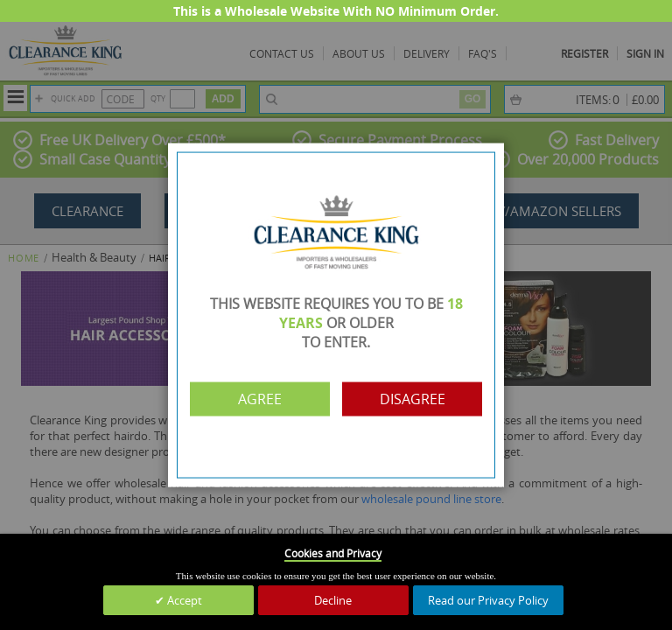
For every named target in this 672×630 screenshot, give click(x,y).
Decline (333, 600)
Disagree (413, 399)
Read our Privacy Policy (488, 600)
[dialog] (336, 315)
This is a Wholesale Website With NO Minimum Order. (336, 11)
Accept (183, 600)
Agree (260, 399)
